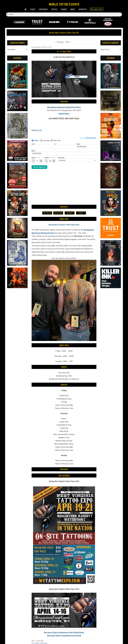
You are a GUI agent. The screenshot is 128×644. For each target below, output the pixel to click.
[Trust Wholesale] (37, 20)
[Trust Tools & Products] (111, 219)
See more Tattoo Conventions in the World (64, 603)
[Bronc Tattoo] (17, 92)
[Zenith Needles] (17, 219)
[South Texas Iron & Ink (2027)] (64, 626)
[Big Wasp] (17, 269)
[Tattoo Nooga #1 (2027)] (50, 626)
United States (64, 114)
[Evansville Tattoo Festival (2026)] (92, 626)
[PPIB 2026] (108, 20)
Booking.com (37, 130)
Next (67, 42)
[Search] (8, 15)
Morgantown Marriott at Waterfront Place (64, 107)
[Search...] (64, 14)
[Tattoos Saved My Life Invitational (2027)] (78, 626)
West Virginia (35, 611)
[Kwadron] (19, 20)
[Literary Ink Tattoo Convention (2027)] (36, 626)
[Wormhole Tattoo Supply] (90, 20)
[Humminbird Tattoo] (111, 142)
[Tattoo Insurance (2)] (17, 142)
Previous (60, 42)
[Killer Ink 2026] (55, 20)
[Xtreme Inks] (72, 20)
